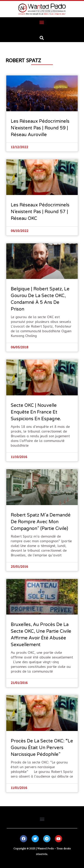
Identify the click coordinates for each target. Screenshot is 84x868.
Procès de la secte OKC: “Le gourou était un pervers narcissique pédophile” (42, 748)
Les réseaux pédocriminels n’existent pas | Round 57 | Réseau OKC (40, 212)
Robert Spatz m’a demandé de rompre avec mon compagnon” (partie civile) (41, 522)
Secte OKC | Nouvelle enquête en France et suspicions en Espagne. (36, 412)
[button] (42, 22)
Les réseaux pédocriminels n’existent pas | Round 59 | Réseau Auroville (40, 128)
